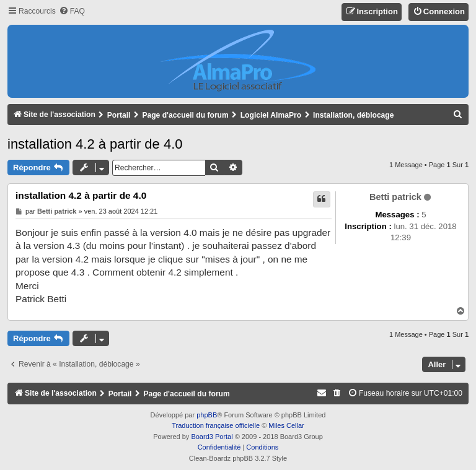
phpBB (207, 415)
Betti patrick (395, 197)
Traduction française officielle (216, 425)
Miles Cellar (286, 425)
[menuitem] (72, 11)
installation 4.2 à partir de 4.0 (95, 144)
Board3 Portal (212, 437)
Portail (119, 115)
